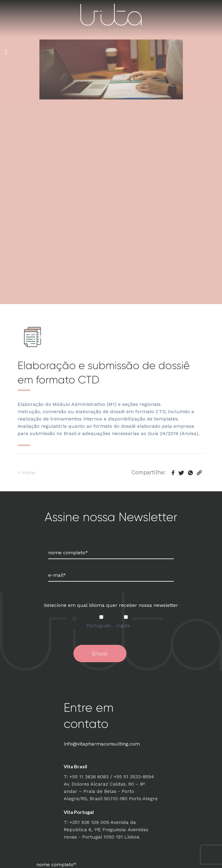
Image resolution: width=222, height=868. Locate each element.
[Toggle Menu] (6, 52)
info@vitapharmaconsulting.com (102, 744)
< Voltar (27, 473)
